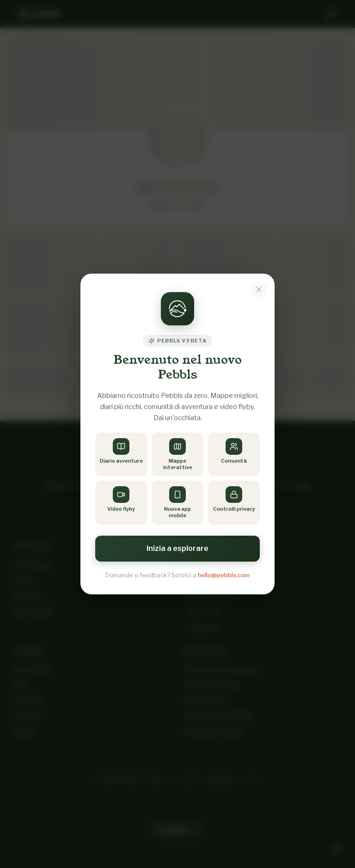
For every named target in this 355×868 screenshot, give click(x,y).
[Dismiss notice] (259, 289)
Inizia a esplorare (177, 548)
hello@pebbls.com (224, 575)
